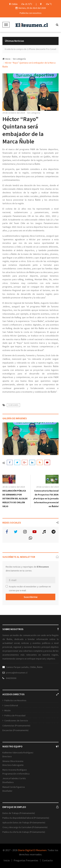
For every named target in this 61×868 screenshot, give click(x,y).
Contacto (47, 860)
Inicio (6, 59)
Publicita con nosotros (31, 13)
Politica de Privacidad (15, 715)
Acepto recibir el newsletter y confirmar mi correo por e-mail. (28, 588)
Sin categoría (19, 59)
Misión (7, 710)
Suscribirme (31, 597)
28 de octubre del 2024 (14, 487)
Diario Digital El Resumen (32, 850)
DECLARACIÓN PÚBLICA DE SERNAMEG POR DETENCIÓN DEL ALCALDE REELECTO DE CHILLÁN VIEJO (15, 498)
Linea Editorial (11, 705)
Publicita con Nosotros (15, 700)
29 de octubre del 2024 (14, 113)
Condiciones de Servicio (16, 721)
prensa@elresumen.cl (17, 673)
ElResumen (13, 405)
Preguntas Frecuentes (26, 860)
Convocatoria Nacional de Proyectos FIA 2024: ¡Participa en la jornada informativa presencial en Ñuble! (46, 498)
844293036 (11, 678)
